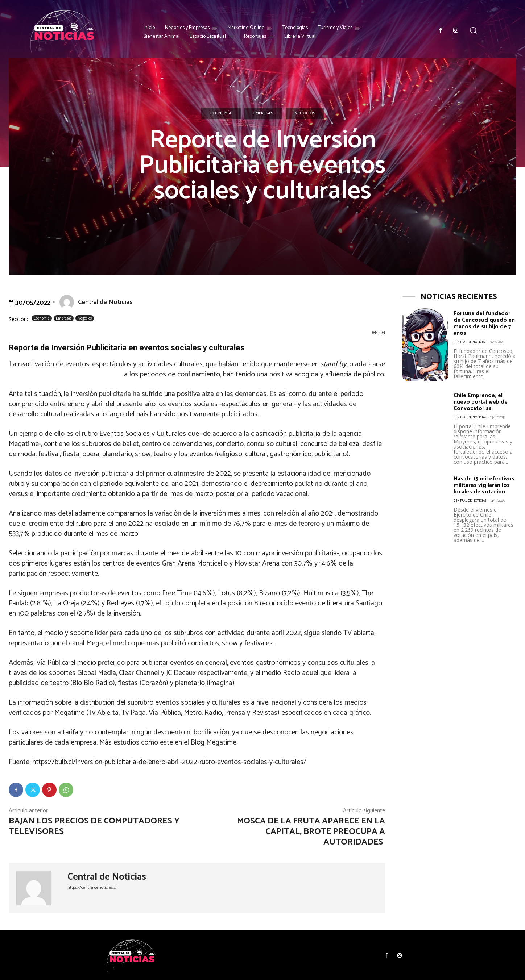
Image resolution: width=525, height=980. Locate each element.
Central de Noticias (105, 302)
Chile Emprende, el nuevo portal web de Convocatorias (484, 406)
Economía (221, 113)
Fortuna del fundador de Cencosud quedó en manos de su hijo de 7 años (485, 326)
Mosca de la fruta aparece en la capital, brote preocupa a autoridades (311, 832)
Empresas (263, 113)
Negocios (305, 113)
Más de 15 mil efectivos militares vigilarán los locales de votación (482, 493)
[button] (473, 30)
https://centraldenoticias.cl (92, 887)
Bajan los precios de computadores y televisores (94, 826)
